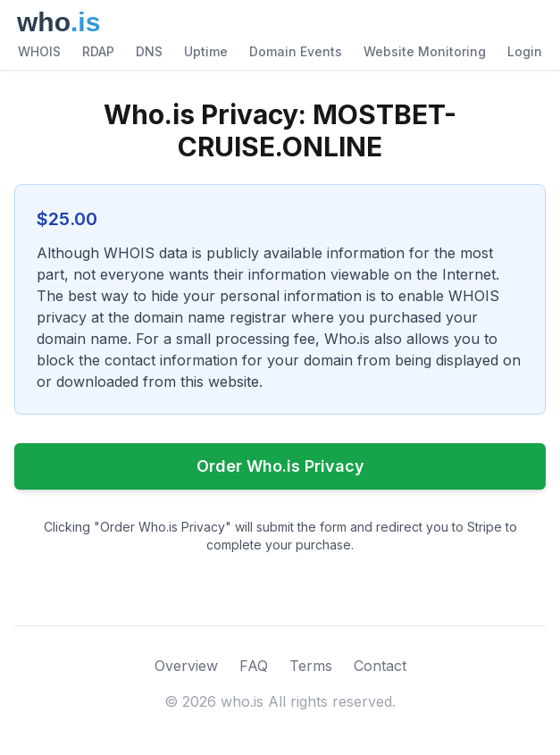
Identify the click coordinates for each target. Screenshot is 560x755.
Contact (380, 666)
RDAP (98, 51)
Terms (311, 666)
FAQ (254, 666)
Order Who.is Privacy (280, 466)
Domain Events (296, 51)
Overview (186, 666)
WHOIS (39, 51)
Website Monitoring (425, 51)
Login (525, 51)
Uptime (206, 51)
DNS (149, 51)
